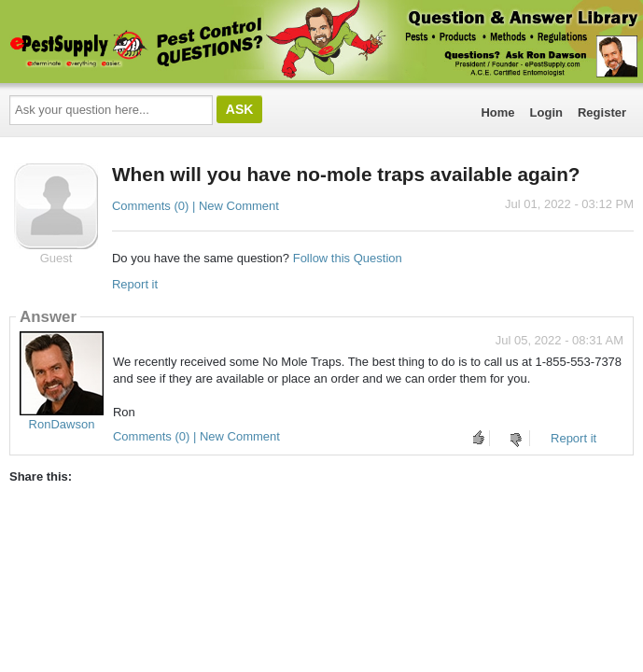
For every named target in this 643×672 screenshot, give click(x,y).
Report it (135, 284)
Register (602, 112)
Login (546, 112)
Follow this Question (348, 258)
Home (497, 112)
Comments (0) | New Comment (196, 206)
